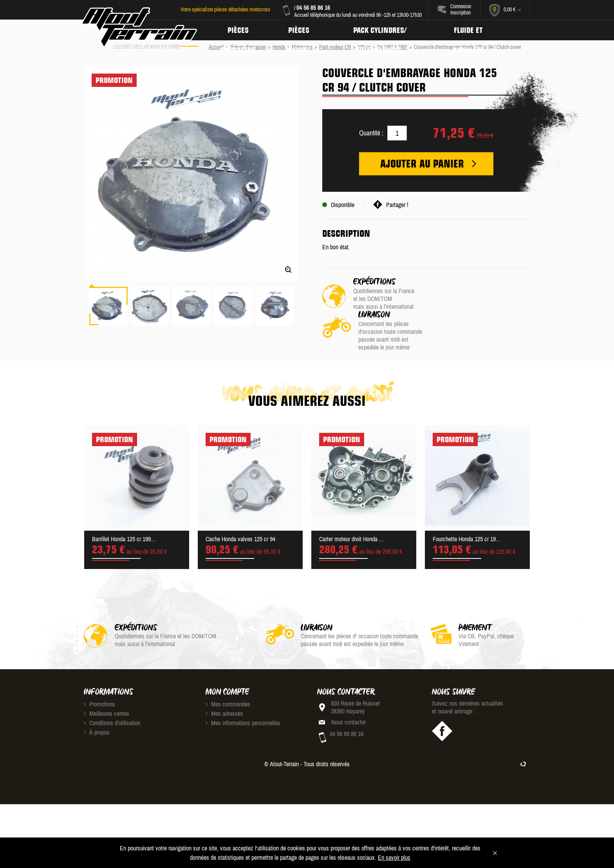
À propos (97, 715)
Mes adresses (224, 696)
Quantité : (371, 133)
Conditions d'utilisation (112, 706)
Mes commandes (228, 687)
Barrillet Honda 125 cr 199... (124, 522)
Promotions (99, 687)
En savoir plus (394, 857)
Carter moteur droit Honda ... (351, 522)
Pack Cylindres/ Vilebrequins (382, 30)
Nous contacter (349, 705)
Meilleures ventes (107, 696)
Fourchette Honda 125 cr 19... (467, 522)
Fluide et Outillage (472, 30)
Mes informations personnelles (243, 706)
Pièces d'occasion (238, 30)
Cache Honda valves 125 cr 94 (240, 522)
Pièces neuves (300, 30)
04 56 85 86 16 (313, 7)
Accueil (216, 47)
